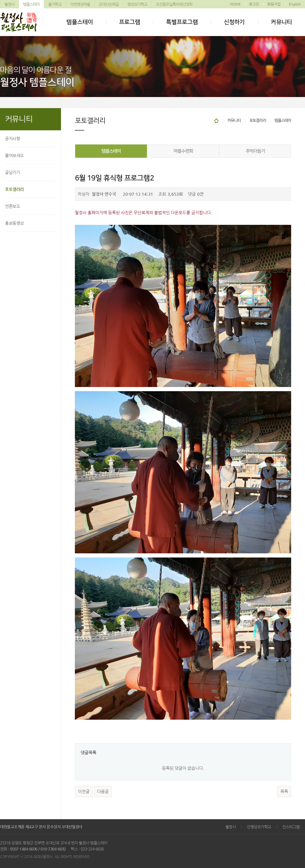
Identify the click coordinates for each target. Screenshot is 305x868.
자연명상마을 (80, 4)
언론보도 (12, 206)
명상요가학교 (137, 4)
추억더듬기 (255, 151)
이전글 (84, 791)
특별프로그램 (182, 22)
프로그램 (129, 22)
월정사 (9, 4)
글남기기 (12, 172)
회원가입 (274, 4)
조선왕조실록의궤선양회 (174, 4)
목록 (284, 791)
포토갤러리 (14, 189)
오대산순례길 (109, 4)
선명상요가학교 (259, 827)
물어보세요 (14, 155)
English (295, 4)
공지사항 (12, 138)
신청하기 (234, 22)
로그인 (254, 4)
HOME (235, 4)
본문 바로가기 (0, 0)
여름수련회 (183, 151)
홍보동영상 (14, 223)
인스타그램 (291, 827)
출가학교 (55, 4)
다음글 (103, 791)
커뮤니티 (281, 22)
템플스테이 (31, 4)
